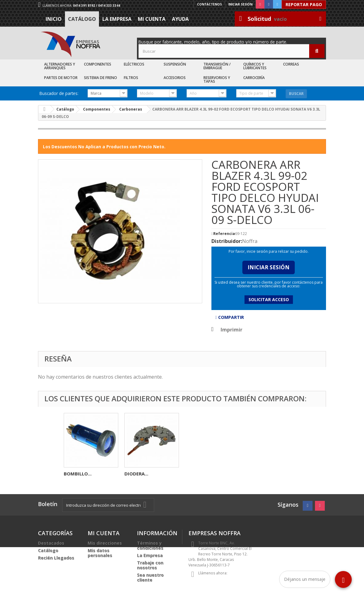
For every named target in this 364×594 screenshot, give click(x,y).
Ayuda (180, 19)
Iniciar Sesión (269, 267)
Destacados (51, 543)
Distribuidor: (227, 241)
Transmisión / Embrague (217, 66)
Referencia (224, 234)
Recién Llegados (56, 558)
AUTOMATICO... (82, 474)
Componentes (98, 64)
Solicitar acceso (269, 299)
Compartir (230, 317)
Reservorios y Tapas (217, 79)
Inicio (54, 19)
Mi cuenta (152, 19)
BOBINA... (135, 474)
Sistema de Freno (100, 78)
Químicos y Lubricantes (255, 66)
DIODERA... (258, 474)
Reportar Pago (304, 4)
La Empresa (117, 19)
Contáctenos (209, 4)
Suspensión (175, 64)
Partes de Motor (61, 78)
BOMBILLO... (199, 474)
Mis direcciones (105, 543)
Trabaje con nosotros (150, 565)
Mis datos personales (100, 553)
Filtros (131, 78)
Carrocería (254, 78)
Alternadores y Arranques (60, 66)
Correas (291, 64)
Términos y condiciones (150, 545)
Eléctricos (134, 64)
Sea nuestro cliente (150, 577)
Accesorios (175, 78)
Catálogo (82, 19)
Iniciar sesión (240, 4)
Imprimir (231, 330)
